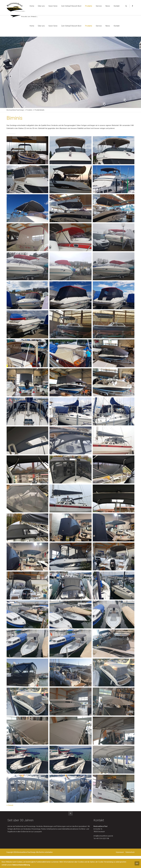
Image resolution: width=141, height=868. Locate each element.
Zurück (11, 808)
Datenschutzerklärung (21, 865)
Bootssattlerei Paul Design (15, 110)
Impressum (120, 855)
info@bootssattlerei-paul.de (103, 839)
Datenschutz (130, 855)
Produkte (29, 110)
